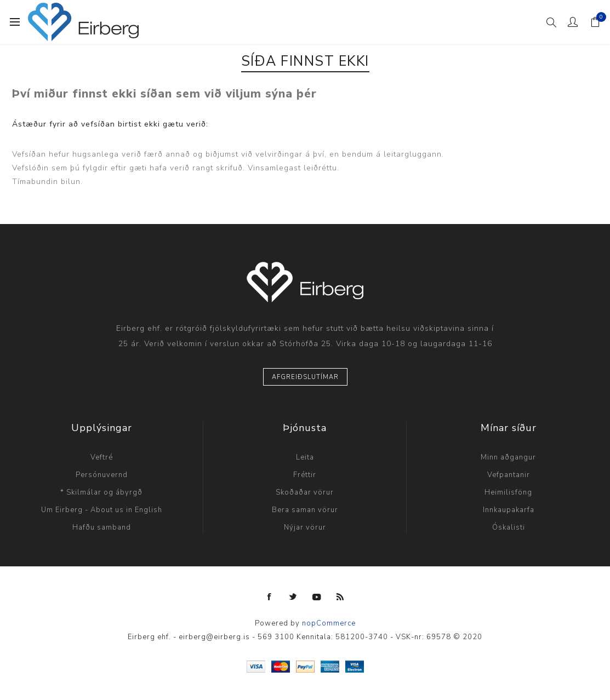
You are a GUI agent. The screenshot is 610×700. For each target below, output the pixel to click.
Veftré (102, 457)
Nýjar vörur (305, 527)
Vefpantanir (509, 475)
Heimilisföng (508, 492)
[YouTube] (317, 597)
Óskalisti (509, 527)
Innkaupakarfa (509, 510)
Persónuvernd (102, 475)
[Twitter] (293, 597)
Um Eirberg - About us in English (102, 510)
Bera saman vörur (305, 510)
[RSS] (340, 597)
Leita (305, 457)
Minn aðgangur (508, 457)
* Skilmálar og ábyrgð (101, 492)
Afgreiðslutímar (305, 377)
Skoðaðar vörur (305, 492)
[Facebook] (270, 597)
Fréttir (305, 475)
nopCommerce (329, 623)
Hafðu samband (102, 527)
